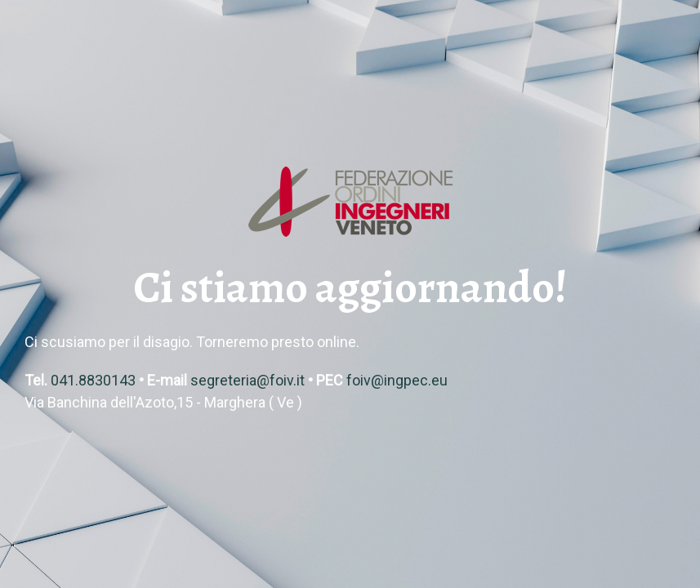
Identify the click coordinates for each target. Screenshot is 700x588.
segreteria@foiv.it (247, 380)
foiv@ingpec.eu (397, 380)
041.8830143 (93, 380)
